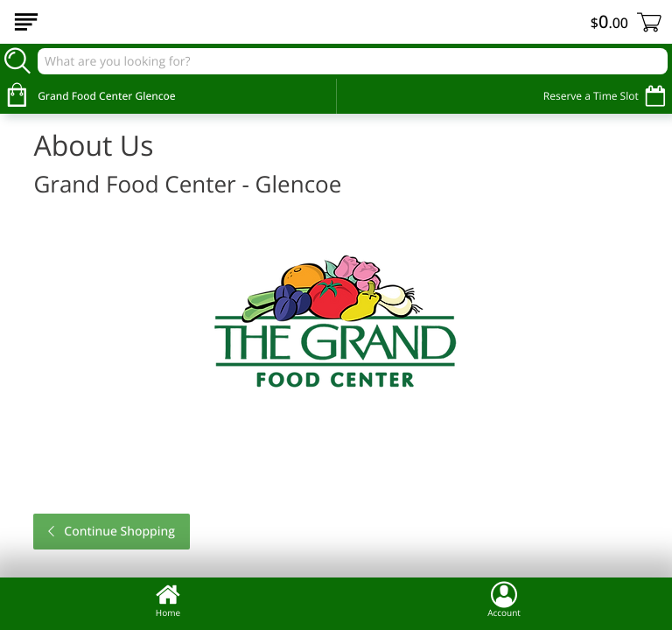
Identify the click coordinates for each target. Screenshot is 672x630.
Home (168, 599)
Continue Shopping (118, 532)
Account (504, 599)
